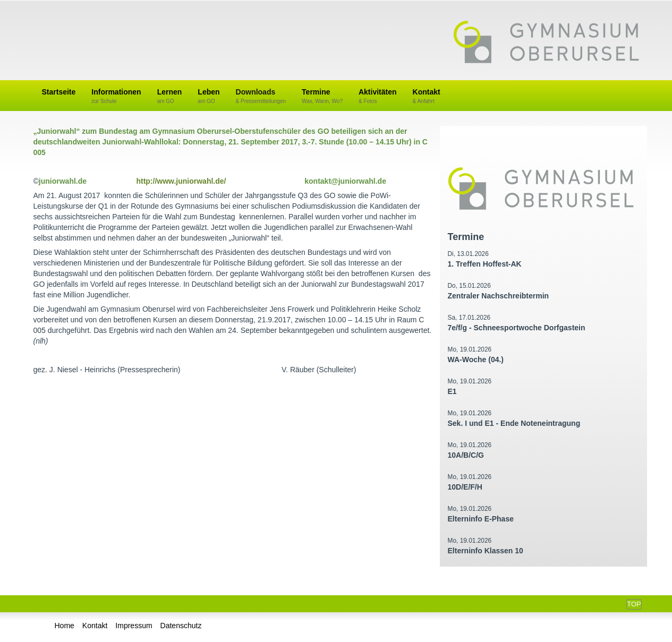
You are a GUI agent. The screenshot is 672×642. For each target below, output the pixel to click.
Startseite (59, 92)
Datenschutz (181, 626)
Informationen (116, 96)
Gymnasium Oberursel (546, 43)
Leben (209, 96)
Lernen (170, 96)
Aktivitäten (378, 96)
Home (65, 626)
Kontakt (427, 96)
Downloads (261, 96)
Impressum (134, 626)
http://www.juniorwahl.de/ (181, 181)
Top (634, 604)
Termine (322, 96)
